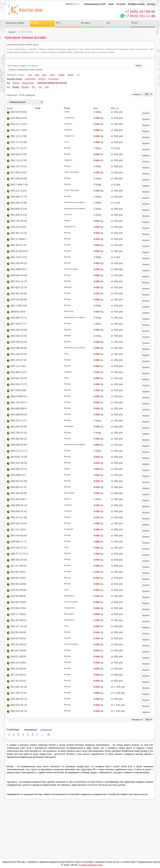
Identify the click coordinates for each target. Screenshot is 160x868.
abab (44, 75)
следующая (46, 730)
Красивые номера (15, 23)
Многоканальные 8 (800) (95, 4)
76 (48, 734)
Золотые (42, 79)
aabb (37, 75)
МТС (58, 23)
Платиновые (53, 79)
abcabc (71, 75)
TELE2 (134, 23)
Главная (12, 32)
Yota (108, 23)
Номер (10, 108)
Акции (111, 4)
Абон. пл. (115, 108)
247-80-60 (140, 12)
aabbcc (52, 75)
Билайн (35, 23)
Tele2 (47, 87)
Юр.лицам (121, 4)
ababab (61, 75)
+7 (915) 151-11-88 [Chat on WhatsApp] (140, 16)
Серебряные (30, 79)
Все (8, 83)
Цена (96, 108)
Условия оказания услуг (91, 865)
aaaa (30, 75)
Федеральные (28, 83)
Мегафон (86, 23)
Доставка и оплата (136, 4)
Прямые (16, 83)
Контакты (151, 4)
